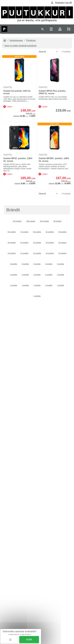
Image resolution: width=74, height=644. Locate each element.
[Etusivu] (5, 40)
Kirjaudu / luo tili (64, 3)
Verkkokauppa (16, 40)
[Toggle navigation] (42, 29)
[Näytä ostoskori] (69, 29)
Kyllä (29, 639)
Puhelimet (31, 40)
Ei (11, 639)
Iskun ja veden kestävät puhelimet (20, 46)
